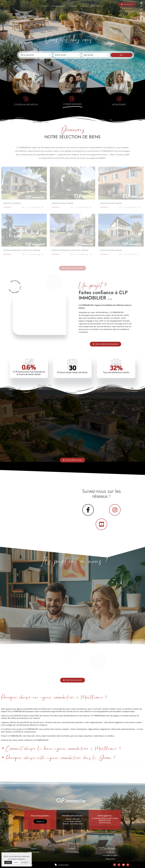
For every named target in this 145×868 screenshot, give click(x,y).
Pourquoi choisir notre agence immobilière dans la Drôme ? (60, 758)
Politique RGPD (110, 859)
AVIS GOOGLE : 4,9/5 (127, 11)
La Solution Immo (63, 865)
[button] (127, 4)
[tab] (45, 6)
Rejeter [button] (16, 862)
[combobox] (36, 55)
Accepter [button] (8, 862)
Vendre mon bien (34, 852)
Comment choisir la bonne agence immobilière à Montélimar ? (63, 749)
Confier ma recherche (72, 852)
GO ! (121, 55)
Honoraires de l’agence (110, 855)
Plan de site (110, 852)
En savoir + (25, 862)
